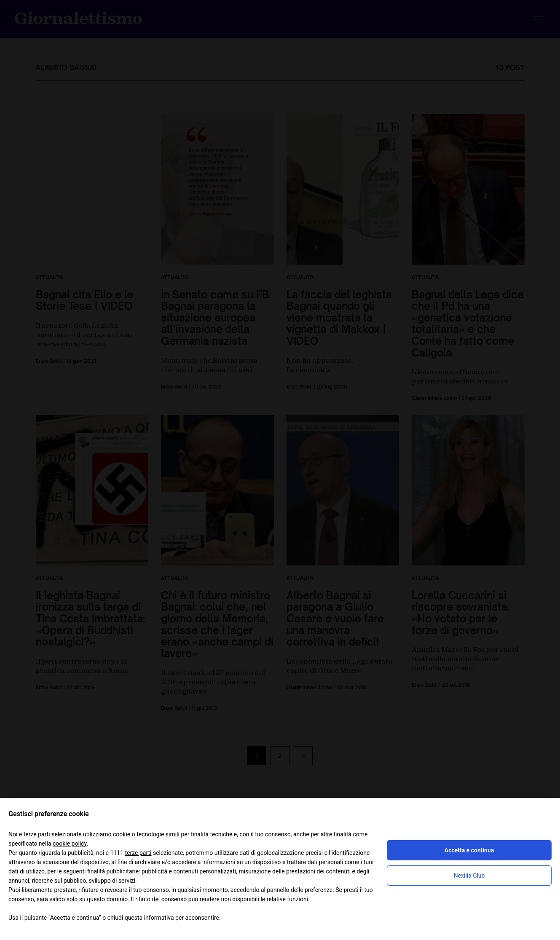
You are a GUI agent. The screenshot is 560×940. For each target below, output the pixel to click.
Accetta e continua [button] (469, 850)
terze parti (138, 853)
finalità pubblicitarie (113, 871)
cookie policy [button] (70, 844)
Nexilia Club (469, 876)
